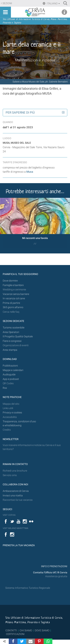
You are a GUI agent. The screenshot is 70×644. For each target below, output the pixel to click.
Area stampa (10, 350)
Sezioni (7, 3)
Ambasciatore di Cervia (16, 491)
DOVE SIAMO (42, 630)
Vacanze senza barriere (16, 294)
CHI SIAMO (26, 630)
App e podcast (11, 379)
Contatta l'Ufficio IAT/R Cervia (50, 573)
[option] (35, 223)
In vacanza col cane (14, 298)
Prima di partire (11, 303)
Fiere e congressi (12, 341)
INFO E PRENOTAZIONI (54, 566)
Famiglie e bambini (13, 285)
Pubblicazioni (10, 366)
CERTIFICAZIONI (15, 634)
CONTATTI (11, 630)
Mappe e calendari (13, 370)
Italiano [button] (53, 3)
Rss (5, 388)
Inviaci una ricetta (13, 496)
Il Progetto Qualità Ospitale (18, 336)
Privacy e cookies (12, 413)
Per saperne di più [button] (20, 112)
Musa (30, 172)
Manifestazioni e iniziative (35, 60)
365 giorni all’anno (13, 307)
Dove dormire (10, 281)
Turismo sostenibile (14, 328)
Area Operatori (11, 332)
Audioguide (9, 375)
